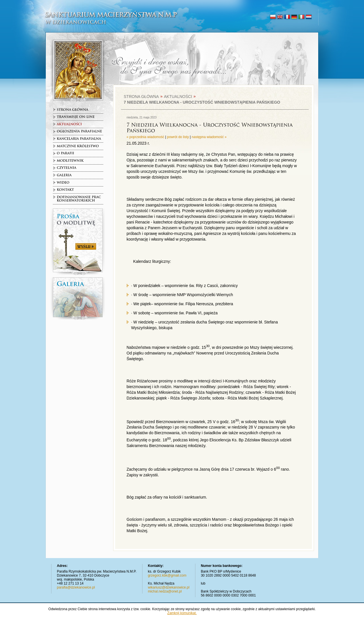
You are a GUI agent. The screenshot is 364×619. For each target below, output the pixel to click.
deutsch (294, 17)
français (287, 17)
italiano (301, 17)
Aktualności (178, 97)
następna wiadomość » (209, 137)
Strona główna (141, 97)
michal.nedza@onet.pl (165, 591)
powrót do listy (178, 137)
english (280, 17)
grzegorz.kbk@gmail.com (167, 575)
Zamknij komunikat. (182, 613)
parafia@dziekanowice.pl (76, 587)
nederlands (308, 17)
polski (273, 17)
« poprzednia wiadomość (145, 137)
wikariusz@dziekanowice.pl (169, 587)
